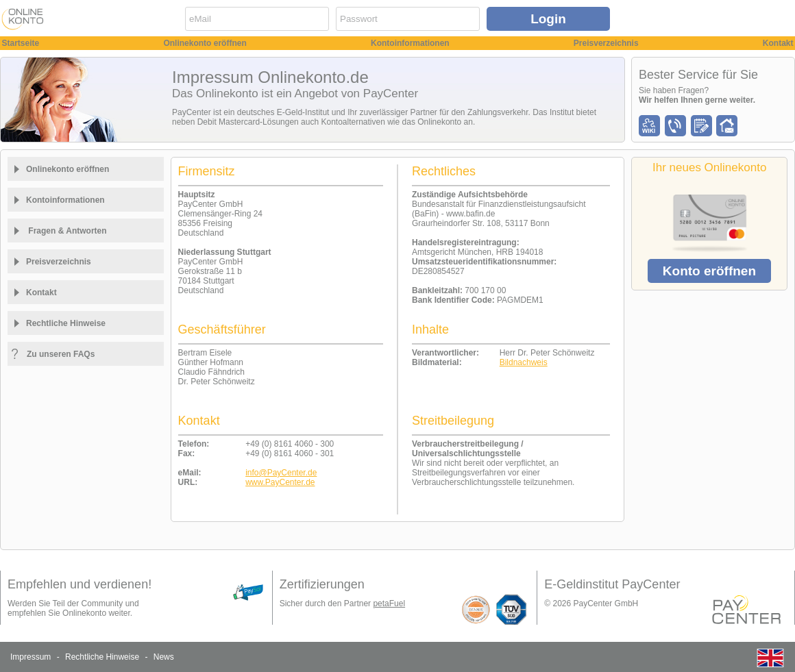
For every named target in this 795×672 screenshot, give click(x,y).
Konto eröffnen (709, 271)
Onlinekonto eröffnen (205, 43)
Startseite (21, 43)
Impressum (30, 657)
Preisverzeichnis (606, 43)
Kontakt (778, 43)
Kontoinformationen (410, 43)
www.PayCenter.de (280, 482)
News (164, 657)
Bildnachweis (524, 362)
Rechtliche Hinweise (102, 657)
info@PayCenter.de (281, 473)
